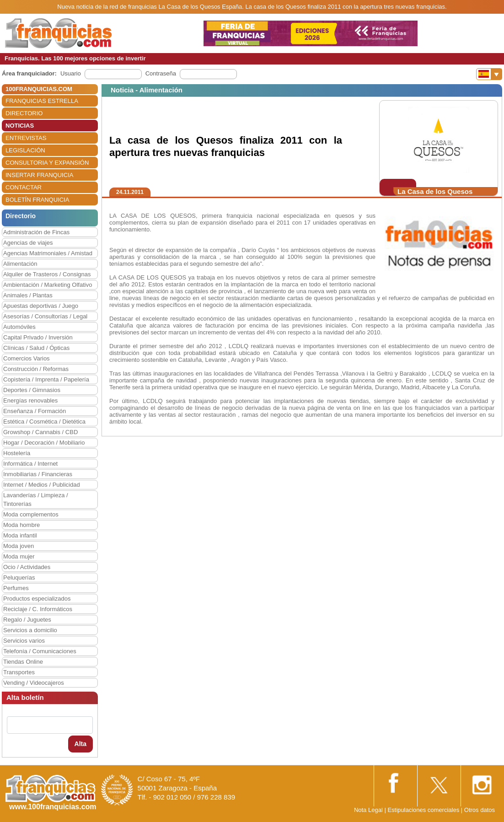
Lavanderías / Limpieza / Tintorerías (36, 500)
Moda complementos (31, 514)
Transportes (19, 672)
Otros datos (480, 810)
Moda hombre (21, 525)
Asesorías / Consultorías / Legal (45, 316)
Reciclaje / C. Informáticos (38, 609)
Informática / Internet (30, 464)
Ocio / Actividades (27, 567)
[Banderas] (489, 74)
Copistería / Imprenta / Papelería (46, 379)
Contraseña (161, 73)
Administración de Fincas (36, 232)
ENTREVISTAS (26, 138)
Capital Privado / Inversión (38, 337)
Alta (80, 744)
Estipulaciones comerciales (424, 810)
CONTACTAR (24, 187)
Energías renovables (30, 400)
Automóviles (19, 327)
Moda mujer (19, 556)
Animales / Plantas (28, 295)
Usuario (71, 73)
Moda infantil (20, 535)
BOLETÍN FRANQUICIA (37, 200)
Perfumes (16, 588)
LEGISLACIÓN (25, 150)
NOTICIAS (20, 126)
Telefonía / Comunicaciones (40, 651)
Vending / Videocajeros (34, 683)
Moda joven (19, 546)
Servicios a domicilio (30, 630)
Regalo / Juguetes (27, 620)
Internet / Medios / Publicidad (42, 485)
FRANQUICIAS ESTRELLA (42, 101)
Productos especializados (37, 599)
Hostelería (17, 453)
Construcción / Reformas (36, 369)
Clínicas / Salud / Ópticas (36, 348)
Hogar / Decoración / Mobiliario (44, 443)
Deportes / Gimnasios (32, 390)
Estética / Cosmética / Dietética (44, 422)
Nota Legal (368, 810)
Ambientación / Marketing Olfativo (48, 285)
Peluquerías (19, 578)
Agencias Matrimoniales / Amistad (48, 253)
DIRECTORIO (24, 113)
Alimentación (20, 264)
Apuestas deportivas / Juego (41, 306)
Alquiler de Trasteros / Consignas (47, 274)
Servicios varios (24, 641)
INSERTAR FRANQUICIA (39, 175)
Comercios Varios (27, 358)
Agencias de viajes (28, 243)
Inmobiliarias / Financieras (38, 474)
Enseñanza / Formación (35, 411)
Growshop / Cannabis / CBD (40, 432)
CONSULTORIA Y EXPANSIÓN (47, 163)
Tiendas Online (23, 662)
